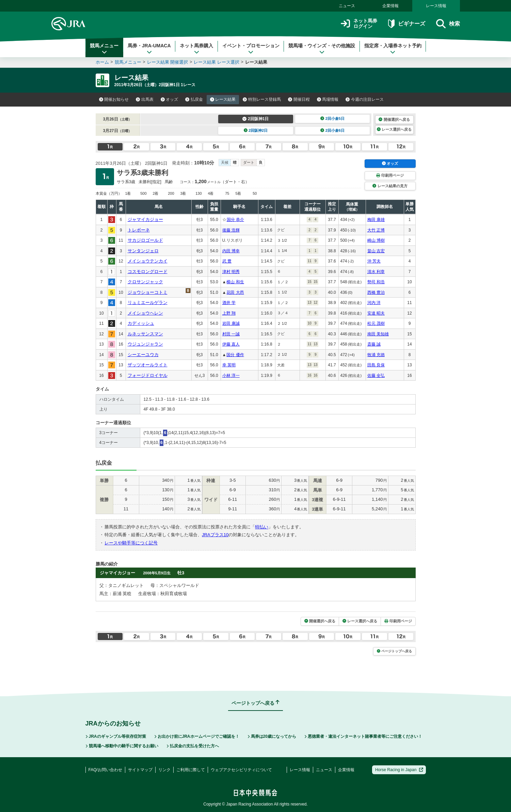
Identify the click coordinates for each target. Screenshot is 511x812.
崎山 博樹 (376, 240)
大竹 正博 (376, 230)
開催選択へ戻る (394, 120)
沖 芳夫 (374, 261)
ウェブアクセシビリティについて (241, 770)
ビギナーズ (407, 24)
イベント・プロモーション (251, 49)
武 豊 (227, 261)
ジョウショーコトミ (148, 292)
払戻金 (194, 99)
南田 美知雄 (378, 334)
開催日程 (299, 99)
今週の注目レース (365, 99)
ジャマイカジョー (145, 219)
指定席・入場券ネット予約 (393, 49)
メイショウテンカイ (148, 261)
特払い (262, 527)
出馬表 (145, 99)
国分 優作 (235, 355)
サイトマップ (140, 770)
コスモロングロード (148, 272)
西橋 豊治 (376, 292)
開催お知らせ (114, 99)
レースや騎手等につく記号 (131, 543)
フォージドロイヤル (148, 375)
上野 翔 (229, 313)
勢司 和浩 (376, 282)
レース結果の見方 (390, 186)
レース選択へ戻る (394, 129)
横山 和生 (235, 282)
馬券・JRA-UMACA (149, 49)
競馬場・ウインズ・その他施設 (322, 49)
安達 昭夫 (376, 313)
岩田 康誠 (231, 323)
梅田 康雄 (376, 220)
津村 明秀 (231, 272)
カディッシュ (141, 323)
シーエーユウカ (143, 355)
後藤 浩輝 (231, 230)
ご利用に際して (191, 770)
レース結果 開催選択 (168, 62)
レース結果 (223, 99)
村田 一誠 (231, 334)
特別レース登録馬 (262, 99)
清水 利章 (376, 272)
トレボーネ (139, 230)
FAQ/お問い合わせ (105, 770)
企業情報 (390, 6)
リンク (164, 770)
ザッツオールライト (148, 365)
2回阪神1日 (256, 119)
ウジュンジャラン (145, 344)
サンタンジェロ (143, 251)
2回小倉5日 (332, 118)
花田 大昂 (235, 292)
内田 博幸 (231, 251)
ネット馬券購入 (196, 49)
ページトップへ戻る (394, 651)
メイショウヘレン (145, 313)
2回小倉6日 (332, 130)
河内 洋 (374, 303)
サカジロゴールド (145, 240)
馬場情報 (328, 99)
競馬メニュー (104, 49)
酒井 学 (229, 303)
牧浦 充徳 (376, 355)
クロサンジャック (145, 282)
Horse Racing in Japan (399, 770)
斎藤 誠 (374, 344)
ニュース (347, 6)
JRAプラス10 (215, 535)
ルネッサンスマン (145, 334)
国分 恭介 (235, 220)
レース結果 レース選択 (217, 62)
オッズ (170, 99)
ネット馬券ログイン (359, 24)
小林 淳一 (231, 376)
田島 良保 (376, 365)
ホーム (102, 62)
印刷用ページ (390, 175)
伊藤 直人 (231, 344)
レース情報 (436, 6)
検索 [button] (448, 24)
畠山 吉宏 (376, 251)
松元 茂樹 (376, 323)
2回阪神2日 (256, 130)
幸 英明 (229, 365)
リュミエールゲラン (148, 302)
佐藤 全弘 (376, 376)
